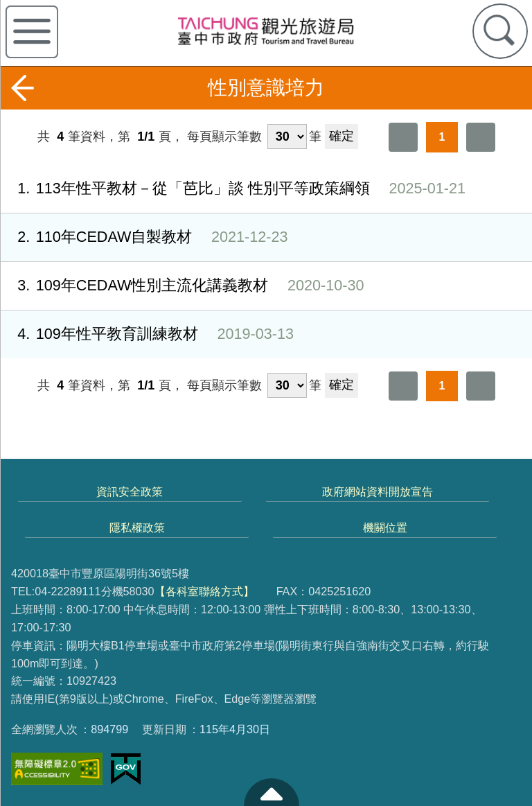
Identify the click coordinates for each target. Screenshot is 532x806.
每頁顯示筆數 (224, 137)
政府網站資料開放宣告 (378, 491)
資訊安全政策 (130, 491)
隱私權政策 (137, 527)
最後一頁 (481, 137)
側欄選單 (32, 32)
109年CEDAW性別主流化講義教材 (182, 286)
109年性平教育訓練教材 (147, 334)
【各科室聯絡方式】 (204, 591)
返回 (22, 88)
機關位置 (385, 527)
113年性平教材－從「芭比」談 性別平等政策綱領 (233, 189)
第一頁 (403, 137)
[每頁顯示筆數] (287, 137)
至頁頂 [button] (272, 792)
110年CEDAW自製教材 (144, 237)
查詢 (500, 31)
